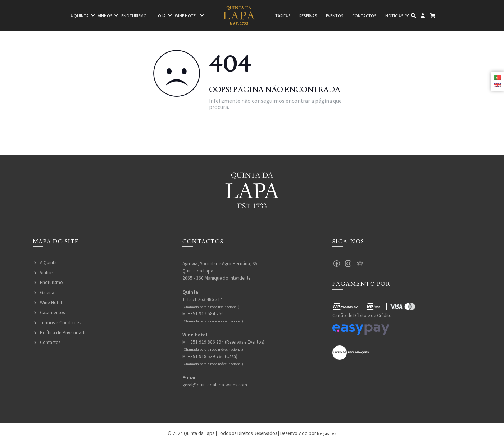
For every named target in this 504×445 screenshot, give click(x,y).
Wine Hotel (51, 302)
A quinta (68, 16)
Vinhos (95, 16)
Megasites (327, 434)
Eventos (341, 16)
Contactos (373, 16)
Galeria (47, 292)
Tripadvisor (361, 264)
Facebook (337, 264)
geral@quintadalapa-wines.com (215, 386)
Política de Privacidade (63, 333)
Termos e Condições (60, 323)
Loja (155, 16)
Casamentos (52, 313)
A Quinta (48, 263)
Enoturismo (126, 16)
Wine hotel (183, 16)
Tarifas (282, 16)
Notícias (405, 16)
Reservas (310, 16)
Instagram (349, 264)
